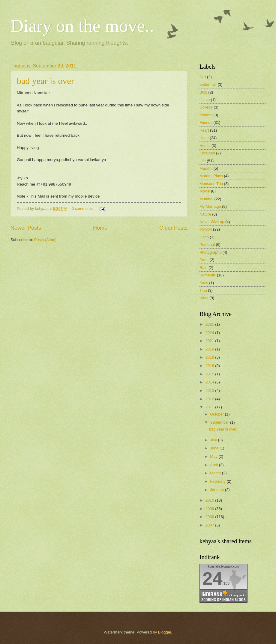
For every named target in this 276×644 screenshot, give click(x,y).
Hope (204, 138)
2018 (210, 357)
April (214, 465)
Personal (207, 244)
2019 (210, 349)
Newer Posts (26, 228)
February (218, 481)
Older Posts (173, 228)
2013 (210, 391)
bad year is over (45, 81)
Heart (204, 130)
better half (208, 84)
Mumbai (206, 199)
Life (203, 161)
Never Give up (212, 222)
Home (100, 228)
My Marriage (210, 206)
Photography (210, 252)
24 (213, 578)
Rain (203, 268)
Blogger (165, 632)
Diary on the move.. (82, 26)
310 (203, 77)
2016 (210, 366)
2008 (210, 517)
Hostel (205, 146)
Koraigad (207, 153)
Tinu (203, 290)
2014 (210, 382)
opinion (206, 229)
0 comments (82, 209)
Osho (204, 237)
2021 (210, 341)
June (215, 448)
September (220, 422)
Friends (206, 122)
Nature (205, 214)
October (217, 414)
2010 (210, 500)
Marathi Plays (211, 176)
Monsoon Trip (211, 184)
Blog (203, 92)
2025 (210, 324)
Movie (205, 191)
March (216, 473)
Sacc (204, 283)
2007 (210, 525)
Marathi (206, 168)
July (214, 440)
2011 (210, 407)
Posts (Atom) (45, 240)
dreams (206, 115)
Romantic (208, 275)
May (214, 456)
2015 (210, 374)
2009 (210, 509)
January (217, 490)
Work (204, 298)
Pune (204, 260)
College (206, 107)
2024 (210, 333)
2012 (210, 399)
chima (205, 100)
